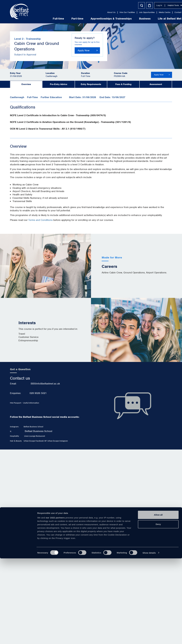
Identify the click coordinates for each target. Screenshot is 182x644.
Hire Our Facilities (115, 12)
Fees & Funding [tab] (123, 84)
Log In (147, 5)
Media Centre (152, 12)
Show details (149, 638)
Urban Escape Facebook (34, 441)
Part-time (65, 19)
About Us (99, 12)
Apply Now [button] (84, 50)
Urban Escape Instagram (58, 441)
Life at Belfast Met (157, 19)
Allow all (158, 601)
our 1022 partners (55, 603)
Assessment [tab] (156, 84)
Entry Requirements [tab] (91, 84)
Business (133, 19)
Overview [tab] (26, 84)
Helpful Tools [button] (163, 5)
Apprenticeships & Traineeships (99, 19)
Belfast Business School (38, 431)
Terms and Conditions (40, 220)
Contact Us (167, 12)
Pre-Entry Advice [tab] (59, 84)
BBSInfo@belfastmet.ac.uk (45, 384)
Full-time (46, 19)
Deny (158, 610)
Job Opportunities (135, 12)
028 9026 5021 (38, 393)
